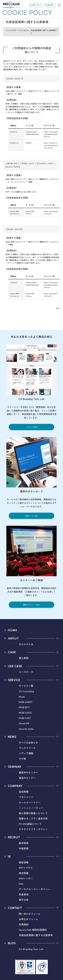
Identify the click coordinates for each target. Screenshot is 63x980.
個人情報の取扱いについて (33, 813)
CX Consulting (26, 691)
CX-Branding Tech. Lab (31, 949)
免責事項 (24, 894)
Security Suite (26, 729)
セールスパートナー (30, 802)
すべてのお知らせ (28, 743)
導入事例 (24, 658)
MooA (22, 696)
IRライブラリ (26, 868)
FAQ (21, 884)
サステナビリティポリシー (33, 829)
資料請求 (50, 5)
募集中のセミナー (28, 772)
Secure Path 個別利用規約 (33, 930)
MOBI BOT (24, 707)
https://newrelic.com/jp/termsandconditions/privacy (51, 145)
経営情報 (24, 862)
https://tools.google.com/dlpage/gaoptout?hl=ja (51, 134)
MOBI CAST (25, 718)
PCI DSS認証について (30, 824)
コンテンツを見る (31, 427)
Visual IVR (24, 723)
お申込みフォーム (28, 919)
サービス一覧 (26, 686)
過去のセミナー (27, 778)
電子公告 (24, 900)
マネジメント (26, 797)
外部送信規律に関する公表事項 (36, 935)
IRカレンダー (26, 878)
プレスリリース (27, 748)
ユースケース (26, 672)
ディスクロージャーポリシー (34, 889)
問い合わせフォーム (30, 914)
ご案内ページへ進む (31, 516)
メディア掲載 (26, 753)
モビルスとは (26, 644)
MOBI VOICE (25, 712)
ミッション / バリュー (31, 808)
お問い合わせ (36, 5)
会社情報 (24, 792)
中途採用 (24, 848)
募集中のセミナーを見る (31, 605)
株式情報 (24, 873)
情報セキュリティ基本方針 (33, 818)
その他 (22, 759)
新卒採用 (24, 843)
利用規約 (24, 924)
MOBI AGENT (26, 702)
